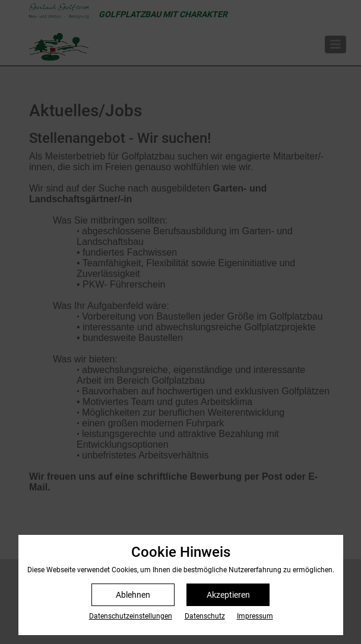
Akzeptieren (228, 595)
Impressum (255, 616)
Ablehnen (133, 595)
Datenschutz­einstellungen (131, 616)
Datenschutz (205, 616)
